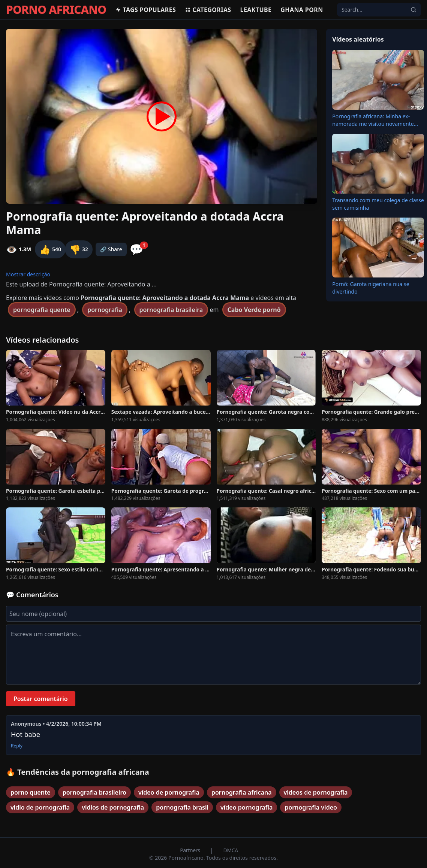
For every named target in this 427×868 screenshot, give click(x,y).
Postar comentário (41, 699)
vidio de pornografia (40, 807)
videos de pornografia (316, 792)
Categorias (208, 10)
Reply (17, 746)
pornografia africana (242, 792)
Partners (191, 850)
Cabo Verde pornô (254, 310)
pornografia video (311, 807)
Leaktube (256, 10)
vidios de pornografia (113, 807)
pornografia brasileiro (94, 792)
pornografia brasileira (171, 310)
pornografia (105, 310)
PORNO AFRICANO (56, 10)
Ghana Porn (302, 10)
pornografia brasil (182, 807)
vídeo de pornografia (169, 792)
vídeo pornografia (246, 807)
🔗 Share (111, 249)
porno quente (31, 792)
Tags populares (145, 10)
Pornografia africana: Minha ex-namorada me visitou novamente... (375, 120)
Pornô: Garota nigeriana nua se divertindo (371, 288)
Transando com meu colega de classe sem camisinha (378, 204)
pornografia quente (42, 310)
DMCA (231, 850)
